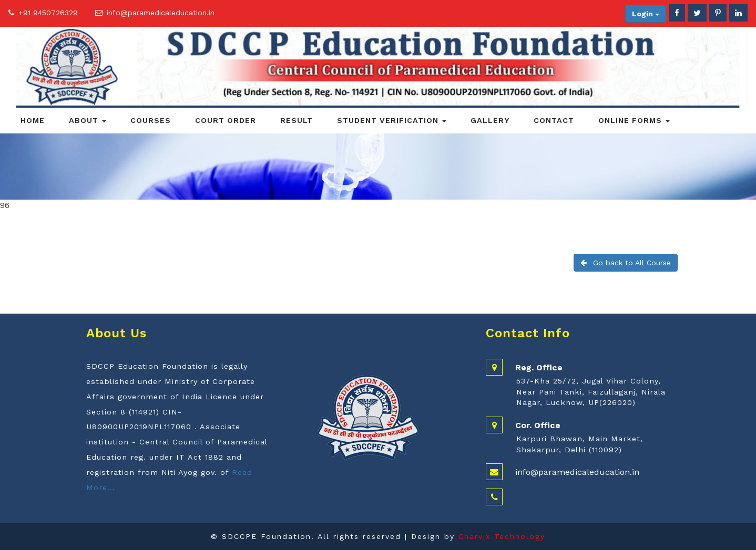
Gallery (490, 120)
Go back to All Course (626, 263)
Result (297, 120)
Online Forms (634, 120)
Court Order (226, 120)
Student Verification (392, 120)
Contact (554, 120)
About (88, 120)
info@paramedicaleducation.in (161, 13)
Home (33, 120)
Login (646, 14)
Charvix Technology (502, 536)
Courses (151, 120)
